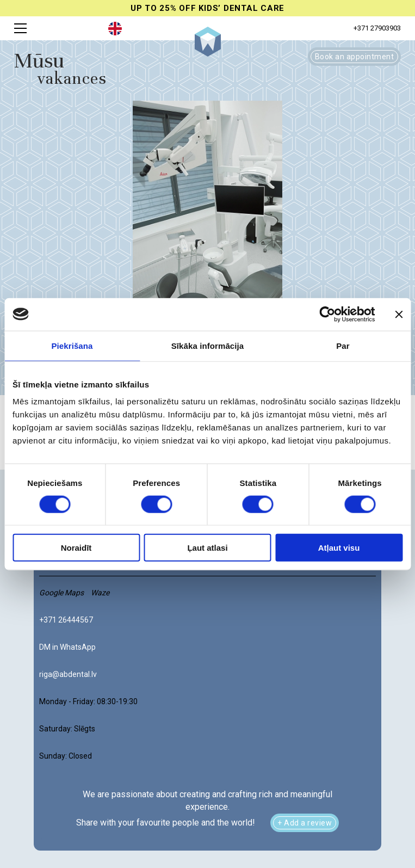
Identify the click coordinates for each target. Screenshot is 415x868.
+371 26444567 (66, 620)
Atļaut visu (339, 548)
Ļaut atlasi (207, 548)
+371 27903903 (377, 28)
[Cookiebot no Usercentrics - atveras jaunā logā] (327, 314)
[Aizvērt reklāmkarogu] (399, 314)
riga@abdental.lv (68, 674)
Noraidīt (76, 548)
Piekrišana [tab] (72, 345)
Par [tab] (343, 345)
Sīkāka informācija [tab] (208, 345)
